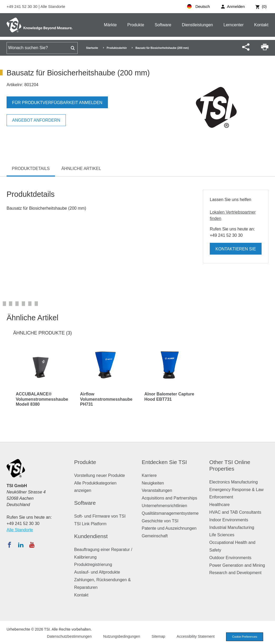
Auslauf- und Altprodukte (97, 572)
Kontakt (261, 25)
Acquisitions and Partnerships (170, 498)
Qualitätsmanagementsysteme (170, 513)
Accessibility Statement (194, 636)
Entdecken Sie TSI (164, 462)
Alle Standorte (53, 6)
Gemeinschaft (155, 536)
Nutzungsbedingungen (121, 636)
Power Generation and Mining (237, 565)
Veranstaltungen (157, 490)
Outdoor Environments (230, 558)
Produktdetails (31, 169)
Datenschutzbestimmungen (68, 636)
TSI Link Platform (90, 524)
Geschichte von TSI (160, 521)
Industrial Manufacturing (232, 527)
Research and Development (235, 573)
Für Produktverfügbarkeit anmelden (57, 103)
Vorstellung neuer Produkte (100, 475)
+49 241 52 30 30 (22, 6)
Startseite (92, 48)
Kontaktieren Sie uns (236, 251)
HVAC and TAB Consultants (235, 512)
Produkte (136, 25)
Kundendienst (91, 536)
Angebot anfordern (36, 120)
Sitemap (157, 636)
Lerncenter (234, 25)
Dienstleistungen (197, 25)
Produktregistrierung (93, 565)
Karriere (149, 475)
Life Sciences (222, 535)
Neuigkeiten (153, 483)
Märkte (110, 25)
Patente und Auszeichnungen (169, 528)
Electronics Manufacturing (233, 482)
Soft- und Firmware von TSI (100, 516)
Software (163, 25)
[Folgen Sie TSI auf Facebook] (9, 545)
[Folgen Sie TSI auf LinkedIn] (21, 545)
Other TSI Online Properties (230, 465)
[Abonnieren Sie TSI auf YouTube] (32, 545)
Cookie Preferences (244, 637)
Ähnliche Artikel (81, 169)
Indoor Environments (229, 520)
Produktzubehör (117, 48)
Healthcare (219, 505)
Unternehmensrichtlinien (165, 506)
